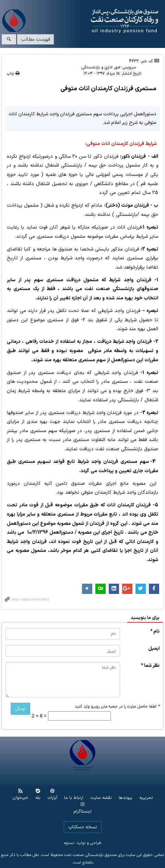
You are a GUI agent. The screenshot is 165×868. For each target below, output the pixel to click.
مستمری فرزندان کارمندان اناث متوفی (108, 89)
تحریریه (146, 798)
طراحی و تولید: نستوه (83, 843)
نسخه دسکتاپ (83, 827)
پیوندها (126, 798)
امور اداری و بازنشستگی (101, 67)
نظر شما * (150, 666)
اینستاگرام (82, 812)
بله (38, 798)
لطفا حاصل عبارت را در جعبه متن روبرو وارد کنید (117, 707)
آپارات (52, 798)
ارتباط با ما (74, 798)
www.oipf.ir (96, 21)
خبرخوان (20, 798)
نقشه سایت (101, 798)
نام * (155, 631)
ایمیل (154, 649)
